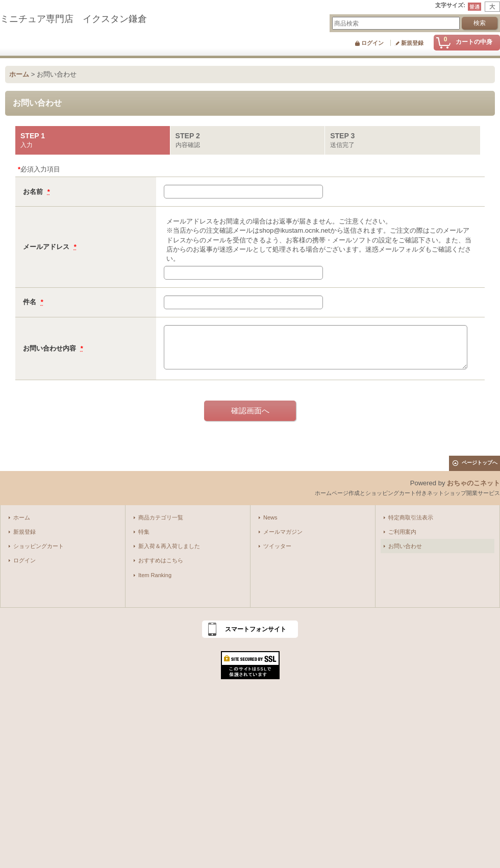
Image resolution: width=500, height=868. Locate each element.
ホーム (22, 517)
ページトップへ (480, 463)
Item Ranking (155, 575)
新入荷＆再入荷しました (169, 546)
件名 (31, 302)
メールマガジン (283, 532)
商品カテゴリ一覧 (161, 517)
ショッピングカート (39, 546)
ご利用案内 (402, 532)
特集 (144, 532)
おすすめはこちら (161, 560)
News (270, 517)
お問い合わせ (405, 546)
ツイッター (277, 546)
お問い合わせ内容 (51, 348)
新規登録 (412, 43)
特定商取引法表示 (411, 517)
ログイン (372, 43)
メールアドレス (47, 247)
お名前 (34, 192)
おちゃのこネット (473, 483)
